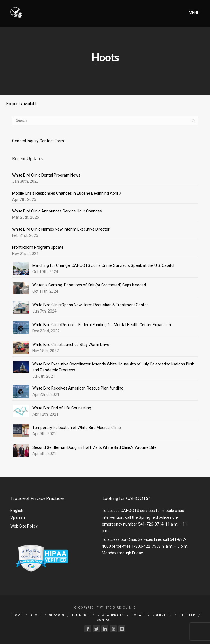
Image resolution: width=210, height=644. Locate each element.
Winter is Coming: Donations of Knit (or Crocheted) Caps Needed (89, 285)
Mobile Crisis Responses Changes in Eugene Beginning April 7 (67, 193)
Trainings (81, 615)
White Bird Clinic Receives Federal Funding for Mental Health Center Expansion (102, 325)
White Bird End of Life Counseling (62, 408)
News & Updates (111, 615)
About (36, 615)
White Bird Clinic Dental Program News (46, 175)
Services (57, 615)
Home (17, 615)
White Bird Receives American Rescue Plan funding (78, 388)
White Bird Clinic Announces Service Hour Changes (57, 211)
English (17, 511)
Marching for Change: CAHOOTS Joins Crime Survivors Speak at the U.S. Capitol (103, 265)
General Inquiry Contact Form (38, 141)
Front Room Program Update (38, 247)
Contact (104, 620)
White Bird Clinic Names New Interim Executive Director (61, 229)
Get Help (187, 615)
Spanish (18, 517)
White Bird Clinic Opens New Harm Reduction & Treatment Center (90, 305)
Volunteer (162, 615)
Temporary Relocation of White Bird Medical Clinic (76, 428)
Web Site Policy (24, 526)
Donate (138, 615)
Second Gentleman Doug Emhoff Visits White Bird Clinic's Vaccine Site (94, 447)
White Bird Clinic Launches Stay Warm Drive (71, 345)
